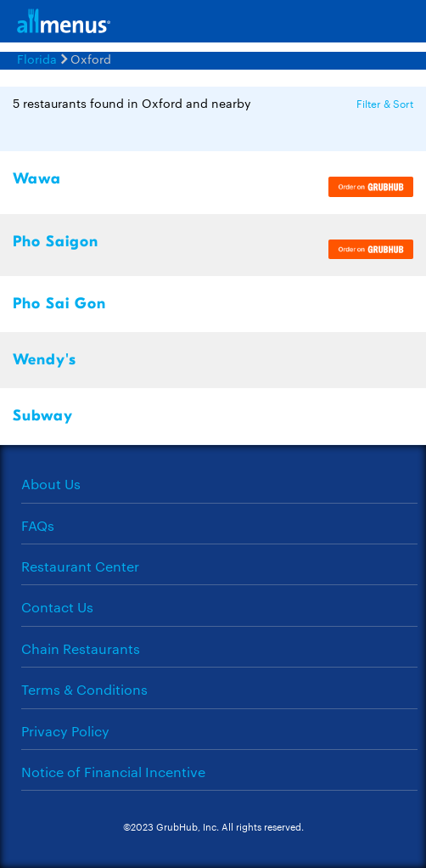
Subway (43, 416)
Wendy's (45, 360)
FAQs (38, 525)
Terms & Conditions (84, 689)
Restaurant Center (80, 566)
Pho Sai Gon (59, 304)
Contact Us (57, 607)
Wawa (37, 179)
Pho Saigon (56, 242)
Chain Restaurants (81, 648)
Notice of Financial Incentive (113, 772)
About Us (51, 484)
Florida (37, 59)
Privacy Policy (65, 731)
